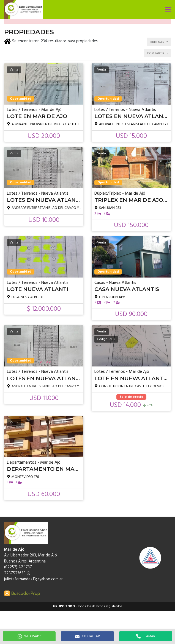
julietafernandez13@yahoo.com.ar (33, 579)
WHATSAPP (29, 636)
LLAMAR (146, 636)
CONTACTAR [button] (87, 636)
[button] (168, 10)
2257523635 (17, 573)
